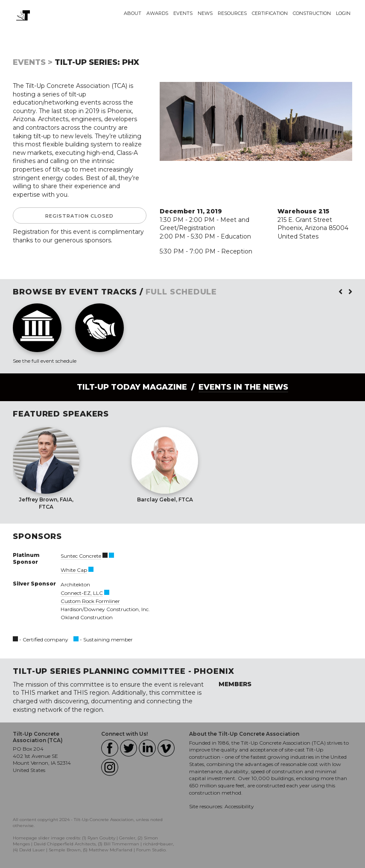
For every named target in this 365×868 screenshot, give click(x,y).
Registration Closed (79, 216)
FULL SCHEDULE (181, 292)
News (205, 13)
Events (183, 13)
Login (343, 13)
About (133, 13)
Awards (157, 13)
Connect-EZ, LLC (82, 593)
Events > (33, 62)
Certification (270, 13)
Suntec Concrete (81, 556)
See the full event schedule (45, 361)
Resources (232, 13)
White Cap (74, 570)
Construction (312, 13)
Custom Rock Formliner (90, 601)
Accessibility (239, 806)
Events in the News (243, 387)
